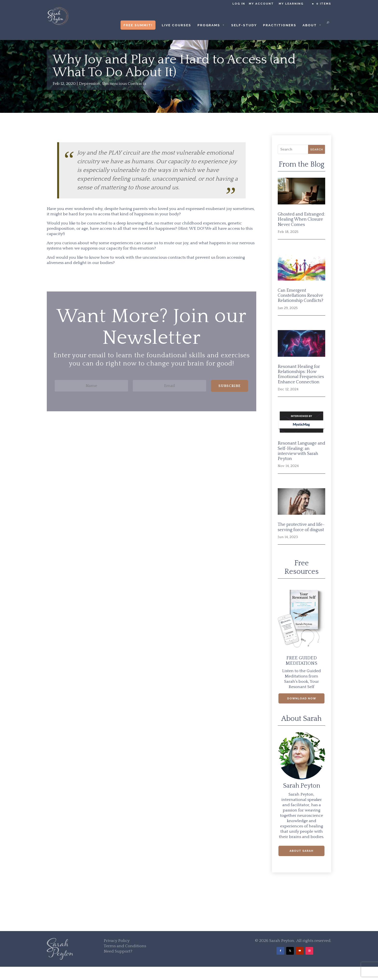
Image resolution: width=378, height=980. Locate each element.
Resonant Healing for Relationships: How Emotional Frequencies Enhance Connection (301, 374)
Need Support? (118, 951)
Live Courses (176, 25)
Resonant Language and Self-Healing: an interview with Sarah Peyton (301, 451)
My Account (261, 4)
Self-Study (244, 25)
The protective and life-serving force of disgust (301, 527)
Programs (209, 25)
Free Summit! (138, 25)
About (310, 25)
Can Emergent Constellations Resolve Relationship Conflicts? (300, 296)
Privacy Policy (117, 941)
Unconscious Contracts (124, 84)
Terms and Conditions (125, 946)
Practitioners (280, 25)
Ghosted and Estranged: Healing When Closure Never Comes (301, 219)
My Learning (291, 4)
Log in (239, 4)
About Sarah (301, 851)
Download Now (302, 698)
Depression (90, 84)
